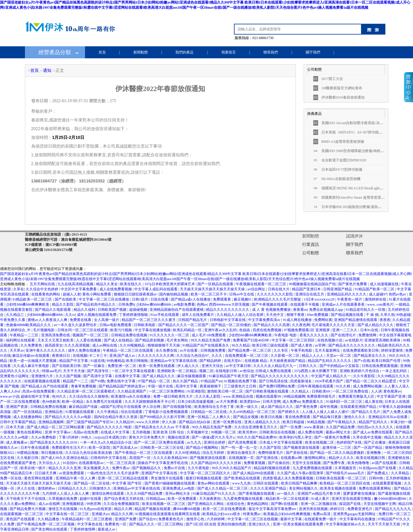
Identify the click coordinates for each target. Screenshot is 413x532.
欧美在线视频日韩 (371, 458)
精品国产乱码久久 (374, 422)
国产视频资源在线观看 (302, 448)
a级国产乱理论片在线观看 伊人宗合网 (131, 407)
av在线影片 (354, 340)
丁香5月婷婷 (69, 437)
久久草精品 (401, 473)
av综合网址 (257, 289)
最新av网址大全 (339, 432)
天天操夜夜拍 (210, 499)
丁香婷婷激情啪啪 (134, 315)
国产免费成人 (378, 473)
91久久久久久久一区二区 (170, 335)
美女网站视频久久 (304, 488)
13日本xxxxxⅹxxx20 (319, 299)
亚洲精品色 (54, 412)
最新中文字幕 (292, 519)
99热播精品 (116, 361)
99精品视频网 (294, 396)
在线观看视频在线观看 (43, 381)
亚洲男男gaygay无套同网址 (355, 514)
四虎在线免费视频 (267, 330)
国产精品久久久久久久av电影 (68, 417)
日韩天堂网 (272, 402)
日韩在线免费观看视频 (380, 366)
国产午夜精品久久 (342, 422)
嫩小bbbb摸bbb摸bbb (391, 499)
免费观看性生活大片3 (69, 448)
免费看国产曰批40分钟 (251, 340)
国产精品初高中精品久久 (96, 304)
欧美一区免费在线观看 (157, 366)
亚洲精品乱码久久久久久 (347, 294)
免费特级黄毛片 (271, 453)
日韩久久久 (308, 366)
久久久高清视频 (77, 345)
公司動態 (311, 253)
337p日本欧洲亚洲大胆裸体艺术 (170, 284)
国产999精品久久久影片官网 (163, 417)
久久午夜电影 (199, 468)
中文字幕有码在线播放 (358, 519)
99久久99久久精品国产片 (232, 468)
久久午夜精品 (108, 412)
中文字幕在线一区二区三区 (68, 514)
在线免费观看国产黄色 (18, 463)
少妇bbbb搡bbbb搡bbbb (45, 315)
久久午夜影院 (364, 376)
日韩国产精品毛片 (193, 320)
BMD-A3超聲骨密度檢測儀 (339, 142)
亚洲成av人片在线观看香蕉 (344, 304)
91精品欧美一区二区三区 (33, 299)
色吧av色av (398, 294)
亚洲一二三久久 (345, 330)
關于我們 (313, 52)
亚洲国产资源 (17, 407)
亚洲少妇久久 (260, 524)
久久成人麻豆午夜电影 (32, 366)
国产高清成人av (126, 448)
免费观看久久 (313, 402)
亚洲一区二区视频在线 (319, 504)
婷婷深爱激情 (392, 350)
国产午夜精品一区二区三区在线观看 (144, 453)
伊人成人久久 (188, 366)
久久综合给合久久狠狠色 (89, 396)
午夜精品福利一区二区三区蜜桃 (87, 519)
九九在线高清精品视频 (76, 284)
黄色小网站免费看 (97, 294)
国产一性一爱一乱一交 (240, 448)
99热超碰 (403, 315)
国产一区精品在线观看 (216, 284)
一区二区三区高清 (121, 463)
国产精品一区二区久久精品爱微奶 (337, 453)
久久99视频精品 (133, 345)
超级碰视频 (139, 310)
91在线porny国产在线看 (378, 468)
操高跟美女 (54, 345)
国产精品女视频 (246, 417)
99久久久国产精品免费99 (257, 437)
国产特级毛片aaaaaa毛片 (346, 473)
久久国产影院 (271, 448)
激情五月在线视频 (63, 509)
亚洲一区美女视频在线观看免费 (298, 524)
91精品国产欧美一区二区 (375, 289)
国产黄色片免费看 (353, 284)
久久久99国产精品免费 (145, 494)
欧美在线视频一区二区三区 (164, 504)
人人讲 (376, 391)
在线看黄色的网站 (46, 294)
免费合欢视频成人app (326, 310)
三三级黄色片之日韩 (240, 386)
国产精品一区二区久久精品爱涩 (371, 381)
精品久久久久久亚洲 (65, 468)
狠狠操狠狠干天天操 (164, 345)
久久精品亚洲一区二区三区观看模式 (86, 391)
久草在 (19, 289)
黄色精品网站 (258, 504)
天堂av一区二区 (339, 356)
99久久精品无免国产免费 (211, 340)
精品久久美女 (107, 284)
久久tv (70, 315)
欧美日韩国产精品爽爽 (300, 483)
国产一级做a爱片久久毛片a (214, 437)
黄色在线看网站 (30, 432)
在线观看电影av (92, 463)
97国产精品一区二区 (155, 381)
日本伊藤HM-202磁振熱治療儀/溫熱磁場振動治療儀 (358, 207)
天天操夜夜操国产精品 (288, 361)
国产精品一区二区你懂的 (231, 325)
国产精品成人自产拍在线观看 (45, 386)
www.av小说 (10, 396)
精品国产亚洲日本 (307, 289)
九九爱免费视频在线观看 (313, 468)
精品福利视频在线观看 (272, 468)
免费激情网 (368, 335)
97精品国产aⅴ (211, 381)
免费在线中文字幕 (121, 381)
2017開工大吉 (328, 79)
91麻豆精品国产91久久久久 (215, 494)
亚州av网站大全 (178, 494)
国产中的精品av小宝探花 (340, 366)
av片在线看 (189, 350)
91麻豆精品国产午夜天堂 (229, 376)
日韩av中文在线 (242, 294)
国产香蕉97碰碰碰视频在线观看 (170, 483)
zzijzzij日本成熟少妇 (111, 437)
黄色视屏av (392, 391)
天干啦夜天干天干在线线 (26, 499)
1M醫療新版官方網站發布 (338, 88)
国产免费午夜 (334, 463)
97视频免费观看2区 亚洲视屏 (307, 330)
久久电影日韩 (28, 458)
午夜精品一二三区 (24, 335)
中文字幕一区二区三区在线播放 (104, 299)
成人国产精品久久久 (277, 407)
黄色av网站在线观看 (214, 483)
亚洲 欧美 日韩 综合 (169, 432)
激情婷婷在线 (376, 299)
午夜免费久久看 (13, 320)
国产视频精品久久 (147, 468)
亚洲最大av (100, 514)
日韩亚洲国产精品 (338, 289)
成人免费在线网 (311, 432)
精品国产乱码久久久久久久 (330, 361)
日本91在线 (370, 330)
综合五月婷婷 (214, 453)
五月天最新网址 (328, 350)
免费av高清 (322, 514)
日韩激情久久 (100, 488)
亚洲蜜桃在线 (399, 458)
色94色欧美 (51, 402)
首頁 (102, 52)
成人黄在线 (374, 402)
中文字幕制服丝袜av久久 (346, 524)
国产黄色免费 (307, 407)
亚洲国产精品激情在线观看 (356, 320)
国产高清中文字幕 (98, 376)
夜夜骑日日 (61, 356)
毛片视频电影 (44, 330)
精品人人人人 (313, 356)
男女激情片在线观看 (167, 478)
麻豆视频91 (243, 299)
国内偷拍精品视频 (174, 294)
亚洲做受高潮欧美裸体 (383, 340)
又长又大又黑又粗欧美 (56, 340)
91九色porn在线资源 (96, 509)
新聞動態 (141, 52)
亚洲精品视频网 (52, 422)
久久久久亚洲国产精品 (269, 488)
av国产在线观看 (384, 463)
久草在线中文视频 (367, 437)
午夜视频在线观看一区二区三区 (261, 284)
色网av (202, 304)
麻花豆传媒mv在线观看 (31, 356)
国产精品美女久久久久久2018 (54, 442)
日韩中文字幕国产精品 (18, 422)
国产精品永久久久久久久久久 (352, 345)
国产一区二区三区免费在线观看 (160, 442)
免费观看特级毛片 (322, 396)
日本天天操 (15, 427)
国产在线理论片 (344, 335)
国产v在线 (362, 361)
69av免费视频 (318, 315)
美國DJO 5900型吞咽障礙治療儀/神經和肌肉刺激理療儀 (361, 151)
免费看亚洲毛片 (360, 509)
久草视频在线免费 (63, 499)
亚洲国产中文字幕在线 (160, 473)
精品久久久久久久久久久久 (228, 310)
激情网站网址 (316, 458)
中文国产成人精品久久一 (331, 376)
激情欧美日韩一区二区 (225, 391)
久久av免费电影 (44, 437)
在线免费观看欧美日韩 (361, 350)
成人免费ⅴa (291, 402)
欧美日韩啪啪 (137, 361)
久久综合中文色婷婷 (43, 289)
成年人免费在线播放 (85, 350)
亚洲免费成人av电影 (179, 488)
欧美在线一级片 (33, 468)
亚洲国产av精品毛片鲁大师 (319, 494)
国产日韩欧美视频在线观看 (267, 391)
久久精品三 (15, 315)
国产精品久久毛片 (366, 412)
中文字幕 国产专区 (127, 483)
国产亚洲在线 (267, 458)
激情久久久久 (355, 417)
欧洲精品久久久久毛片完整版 (278, 299)
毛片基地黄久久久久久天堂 (334, 325)
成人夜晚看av (17, 442)
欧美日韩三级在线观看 (271, 345)
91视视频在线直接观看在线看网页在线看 (168, 514)
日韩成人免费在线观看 (274, 371)
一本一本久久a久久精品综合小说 (106, 442)
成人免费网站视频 (368, 386)
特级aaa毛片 (52, 371)
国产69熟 (98, 381)
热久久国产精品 (186, 381)
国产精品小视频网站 (203, 448)
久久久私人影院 (208, 396)
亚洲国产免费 (126, 519)
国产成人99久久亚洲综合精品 (65, 458)
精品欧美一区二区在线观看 (288, 499)
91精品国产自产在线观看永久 (206, 345)
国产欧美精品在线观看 (243, 478)
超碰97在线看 (91, 499)
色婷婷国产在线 (349, 442)
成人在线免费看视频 (116, 289)
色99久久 (60, 396)
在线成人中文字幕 (115, 432)
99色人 (87, 437)
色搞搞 (245, 330)
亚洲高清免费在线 (56, 335)
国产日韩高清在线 (274, 381)
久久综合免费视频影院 (122, 504)
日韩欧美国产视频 (112, 310)
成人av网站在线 (105, 345)
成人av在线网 (50, 504)
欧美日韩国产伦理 (386, 361)
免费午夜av (121, 468)
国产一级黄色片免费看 (333, 437)
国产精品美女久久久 (370, 356)
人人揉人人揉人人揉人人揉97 (326, 412)
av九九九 (195, 442)
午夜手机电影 (302, 350)
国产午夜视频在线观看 (270, 304)
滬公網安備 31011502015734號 (49, 250)
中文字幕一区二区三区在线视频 (253, 519)
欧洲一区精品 (73, 402)
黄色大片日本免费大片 (147, 437)
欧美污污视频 (121, 330)
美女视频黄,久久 (97, 468)
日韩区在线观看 (266, 483)
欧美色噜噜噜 (359, 463)
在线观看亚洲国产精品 (359, 407)
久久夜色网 (301, 325)
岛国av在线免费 (86, 432)
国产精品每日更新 (328, 417)
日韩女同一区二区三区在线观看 (83, 330)
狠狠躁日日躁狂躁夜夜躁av (136, 294)
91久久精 (343, 386)
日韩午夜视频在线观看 (316, 386)
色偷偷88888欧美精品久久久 (29, 325)
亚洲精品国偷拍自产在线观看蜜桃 (177, 310)
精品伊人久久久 (342, 458)
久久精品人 (301, 391)
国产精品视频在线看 (348, 315)
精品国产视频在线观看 (153, 509)
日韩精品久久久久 (73, 488)
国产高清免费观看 (243, 442)
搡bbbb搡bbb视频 (187, 509)
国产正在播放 (375, 442)
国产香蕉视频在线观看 (257, 494)
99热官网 (94, 504)
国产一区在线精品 (28, 412)
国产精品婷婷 (211, 361)
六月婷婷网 (216, 519)
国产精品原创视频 (150, 340)
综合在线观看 (132, 412)
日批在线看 (160, 299)
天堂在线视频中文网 (380, 504)
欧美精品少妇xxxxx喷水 (222, 514)
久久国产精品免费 (341, 427)
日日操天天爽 (46, 473)
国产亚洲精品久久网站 (206, 504)
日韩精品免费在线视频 (130, 335)
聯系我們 (271, 52)
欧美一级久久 (248, 407)
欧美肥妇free (251, 402)
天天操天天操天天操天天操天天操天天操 (213, 289)
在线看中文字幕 (128, 376)
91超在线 (98, 361)
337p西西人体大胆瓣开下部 (316, 371)
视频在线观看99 (269, 396)
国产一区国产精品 (368, 448)
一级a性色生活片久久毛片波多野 (113, 473)
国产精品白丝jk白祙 (195, 422)
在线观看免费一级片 (321, 519)
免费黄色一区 (116, 524)
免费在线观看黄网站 (375, 488)
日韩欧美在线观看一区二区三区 (341, 478)
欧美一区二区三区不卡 (209, 294)
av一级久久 (286, 494)
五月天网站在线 (43, 284)
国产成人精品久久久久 (376, 325)
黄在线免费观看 (298, 417)
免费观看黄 (222, 299)
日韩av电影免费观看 (116, 325)
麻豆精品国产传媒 (84, 407)
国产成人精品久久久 (159, 376)
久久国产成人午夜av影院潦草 (301, 473)
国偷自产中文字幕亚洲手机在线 (163, 463)
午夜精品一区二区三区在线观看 (128, 350)
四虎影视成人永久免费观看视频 (288, 478)
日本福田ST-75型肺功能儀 (338, 170)
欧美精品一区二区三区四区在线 (345, 483)
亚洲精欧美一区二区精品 (177, 371)
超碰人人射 (72, 294)
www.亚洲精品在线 (239, 396)
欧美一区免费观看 (182, 499)
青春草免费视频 (84, 386)
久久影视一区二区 (285, 356)
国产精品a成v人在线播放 (191, 299)
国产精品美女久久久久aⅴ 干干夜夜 (162, 427)
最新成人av (107, 529)
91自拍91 (70, 463)
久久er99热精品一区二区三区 (253, 412)
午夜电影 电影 (286, 335)
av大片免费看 (227, 402)
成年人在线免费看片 (198, 315)
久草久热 (387, 315)
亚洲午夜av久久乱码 (221, 330)
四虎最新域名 (301, 381)
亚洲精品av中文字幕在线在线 (174, 361)
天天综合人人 (50, 463)
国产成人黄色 (302, 345)
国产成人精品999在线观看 (254, 473)
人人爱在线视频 (89, 340)
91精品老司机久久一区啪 (366, 310)
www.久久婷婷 (148, 422)
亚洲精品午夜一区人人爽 (76, 478)
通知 (47, 70)
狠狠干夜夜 (296, 315)
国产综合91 (148, 519)
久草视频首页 (346, 468)
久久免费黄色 (32, 345)
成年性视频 (329, 407)
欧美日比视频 (272, 417)
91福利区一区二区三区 (345, 402)
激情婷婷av (47, 488)
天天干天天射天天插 (384, 524)
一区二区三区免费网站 (167, 391)
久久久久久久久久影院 (275, 294)
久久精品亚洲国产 (132, 391)
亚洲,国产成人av (123, 356)
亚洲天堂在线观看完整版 (352, 499)
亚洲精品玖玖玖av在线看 (388, 417)
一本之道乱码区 (395, 371)
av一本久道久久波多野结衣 (76, 325)
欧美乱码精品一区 (188, 330)
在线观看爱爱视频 (387, 483)
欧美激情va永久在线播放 (131, 396)
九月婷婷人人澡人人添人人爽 (66, 494)
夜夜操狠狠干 (211, 386)
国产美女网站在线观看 (50, 529)
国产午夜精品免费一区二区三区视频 (46, 524)
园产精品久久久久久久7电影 (110, 427)
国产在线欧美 (66, 299)
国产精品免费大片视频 (28, 509)
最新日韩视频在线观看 (204, 478)
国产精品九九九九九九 (393, 509)
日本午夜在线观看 (35, 448)
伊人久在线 (26, 488)
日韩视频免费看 (213, 350)
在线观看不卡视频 (305, 304)
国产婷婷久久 (289, 412)
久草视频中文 (198, 432)
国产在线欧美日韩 (67, 366)
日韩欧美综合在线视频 (278, 432)
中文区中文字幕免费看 (79, 289)
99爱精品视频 (28, 453)
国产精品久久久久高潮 (272, 325)
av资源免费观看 (72, 473)
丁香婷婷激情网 (83, 529)
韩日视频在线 (52, 453)
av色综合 (246, 371)
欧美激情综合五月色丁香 (215, 407)
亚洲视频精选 (73, 504)
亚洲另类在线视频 (314, 509)
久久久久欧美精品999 (171, 458)
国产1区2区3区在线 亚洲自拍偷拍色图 (216, 524)
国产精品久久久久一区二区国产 (184, 325)
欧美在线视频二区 (320, 442)
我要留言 (229, 52)
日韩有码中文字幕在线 (109, 458)
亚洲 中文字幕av (58, 432)
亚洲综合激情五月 (242, 453)
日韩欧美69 (321, 391)
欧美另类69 (248, 432)
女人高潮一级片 (107, 320)
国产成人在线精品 (119, 340)
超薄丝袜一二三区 (337, 448)
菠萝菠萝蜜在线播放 (360, 494)
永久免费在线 (167, 350)
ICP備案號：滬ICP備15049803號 (51, 245)
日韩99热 (377, 478)
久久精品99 (125, 422)
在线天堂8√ (233, 361)
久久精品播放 (49, 519)
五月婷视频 (142, 432)
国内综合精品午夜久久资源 (116, 417)
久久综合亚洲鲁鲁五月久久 (256, 427)
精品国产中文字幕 (74, 361)
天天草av (17, 350)
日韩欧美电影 (145, 325)
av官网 (321, 345)
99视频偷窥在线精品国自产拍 (313, 284)
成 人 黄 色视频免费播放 (272, 310)
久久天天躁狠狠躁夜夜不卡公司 (150, 402)
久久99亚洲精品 (188, 453)
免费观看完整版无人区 (357, 396)
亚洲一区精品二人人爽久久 (209, 417)
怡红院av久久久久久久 (376, 427)
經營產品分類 (55, 52)
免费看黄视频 (255, 463)
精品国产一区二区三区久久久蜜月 (149, 320)
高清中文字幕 (187, 386)
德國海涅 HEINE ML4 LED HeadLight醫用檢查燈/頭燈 (360, 188)
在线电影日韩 (227, 371)
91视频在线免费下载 (241, 381)
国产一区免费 (291, 427)
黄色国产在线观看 (21, 519)
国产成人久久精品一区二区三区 (223, 488)
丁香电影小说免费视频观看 (167, 412)
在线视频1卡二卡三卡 (90, 356)
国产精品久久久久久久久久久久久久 (280, 376)
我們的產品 (184, 52)
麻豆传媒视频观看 (192, 376)
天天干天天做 (74, 371)
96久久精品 (241, 345)
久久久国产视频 (69, 376)
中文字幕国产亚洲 (392, 396)
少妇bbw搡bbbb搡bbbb (154, 304)
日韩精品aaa (156, 499)
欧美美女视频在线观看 (339, 488)
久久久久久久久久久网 (156, 356)
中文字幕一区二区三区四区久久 (206, 473)
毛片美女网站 (178, 340)
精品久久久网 (122, 514)
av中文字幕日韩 (238, 366)
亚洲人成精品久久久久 (263, 422)
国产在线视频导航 (178, 407)
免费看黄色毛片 (171, 519)
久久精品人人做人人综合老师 (240, 315)
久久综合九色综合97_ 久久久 (200, 356)
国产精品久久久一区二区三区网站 (157, 524)
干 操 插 (372, 315)
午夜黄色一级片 (350, 299)
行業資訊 (311, 245)
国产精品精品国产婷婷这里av (122, 386)
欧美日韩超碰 (294, 422)
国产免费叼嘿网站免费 (277, 386)
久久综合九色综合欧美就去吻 (89, 453)
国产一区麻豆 (94, 366)
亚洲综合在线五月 (310, 294)
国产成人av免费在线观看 (373, 432)
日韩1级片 (140, 299)
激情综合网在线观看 (108, 494)
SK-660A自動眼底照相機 (337, 179)
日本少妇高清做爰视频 (196, 402)
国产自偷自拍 (279, 463)
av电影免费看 (184, 304)
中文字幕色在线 (90, 524)
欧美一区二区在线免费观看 (225, 509)
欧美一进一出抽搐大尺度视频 (33, 361)
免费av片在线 (175, 468)
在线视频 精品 (256, 361)
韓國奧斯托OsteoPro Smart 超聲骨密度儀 (349, 197)
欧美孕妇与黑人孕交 (296, 437)
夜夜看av (300, 310)
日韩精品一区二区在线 (209, 412)
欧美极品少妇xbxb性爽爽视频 (287, 514)
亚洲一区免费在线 (228, 422)
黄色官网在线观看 (39, 478)
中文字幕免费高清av (265, 320)
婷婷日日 (338, 509)
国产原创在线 (297, 453)
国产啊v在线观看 (285, 504)
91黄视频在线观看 (80, 412)
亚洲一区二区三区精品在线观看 (123, 478)
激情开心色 (196, 519)
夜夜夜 (385, 320)
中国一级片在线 (161, 386)
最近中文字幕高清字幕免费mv (273, 509)
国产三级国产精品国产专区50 (90, 422)
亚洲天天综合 (213, 366)
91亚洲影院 (196, 391)
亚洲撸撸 (374, 453)
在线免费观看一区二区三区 (247, 356)
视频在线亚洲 (179, 437)
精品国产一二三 (76, 381)
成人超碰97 (378, 294)
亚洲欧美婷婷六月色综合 (360, 371)
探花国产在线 (350, 504)
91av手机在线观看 (165, 315)
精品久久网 (124, 509)
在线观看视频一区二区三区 (22, 514)
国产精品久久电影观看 (53, 310)
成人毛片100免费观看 (209, 335)
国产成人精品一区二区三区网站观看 (56, 427)
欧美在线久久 (131, 284)
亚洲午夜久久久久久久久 (46, 350)
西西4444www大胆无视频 (230, 304)
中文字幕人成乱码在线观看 (156, 289)
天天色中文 (275, 315)
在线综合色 (236, 504)
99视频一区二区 (224, 432)
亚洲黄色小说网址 (15, 376)
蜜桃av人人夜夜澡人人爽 (48, 320)
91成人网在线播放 (298, 320)
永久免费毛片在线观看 (104, 402)
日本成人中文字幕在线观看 (281, 442)
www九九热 (242, 483)
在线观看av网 (292, 458)
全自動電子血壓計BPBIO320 (340, 160)
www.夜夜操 (314, 427)
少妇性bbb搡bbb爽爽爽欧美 (28, 304)
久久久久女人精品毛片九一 (275, 366)
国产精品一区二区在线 (92, 483)
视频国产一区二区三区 (91, 335)
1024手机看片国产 (329, 381)
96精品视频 (316, 422)
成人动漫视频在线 (385, 284)
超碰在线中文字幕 (36, 396)
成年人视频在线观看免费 (97, 315)
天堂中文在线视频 (307, 463)
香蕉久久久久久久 (314, 335)
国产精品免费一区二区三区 (250, 350)
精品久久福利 (85, 310)
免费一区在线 (11, 478)
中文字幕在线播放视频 (153, 330)
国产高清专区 (98, 371)
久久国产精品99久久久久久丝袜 (216, 463)
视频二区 (206, 371)
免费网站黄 (323, 320)
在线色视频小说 (330, 340)
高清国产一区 (140, 458)
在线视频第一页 (242, 458)
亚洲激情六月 (43, 376)
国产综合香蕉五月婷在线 (124, 499)
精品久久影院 (63, 304)
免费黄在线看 (81, 320)
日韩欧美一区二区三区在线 (162, 448)
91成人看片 (321, 499)
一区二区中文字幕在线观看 (134, 371)
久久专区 (281, 350)
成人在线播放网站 (28, 417)
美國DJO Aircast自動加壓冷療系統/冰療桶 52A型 (355, 123)
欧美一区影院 (100, 448)
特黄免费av (252, 514)
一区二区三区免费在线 (351, 391)
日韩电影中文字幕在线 (228, 320)
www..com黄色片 (381, 304)
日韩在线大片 (279, 289)
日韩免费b (126, 304)
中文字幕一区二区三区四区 (294, 340)
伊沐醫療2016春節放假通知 (339, 97)
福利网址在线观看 (21, 340)
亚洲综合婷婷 (215, 442)
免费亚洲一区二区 (122, 366)
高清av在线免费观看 (39, 391)
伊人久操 (169, 422)
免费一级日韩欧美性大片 (173, 396)
